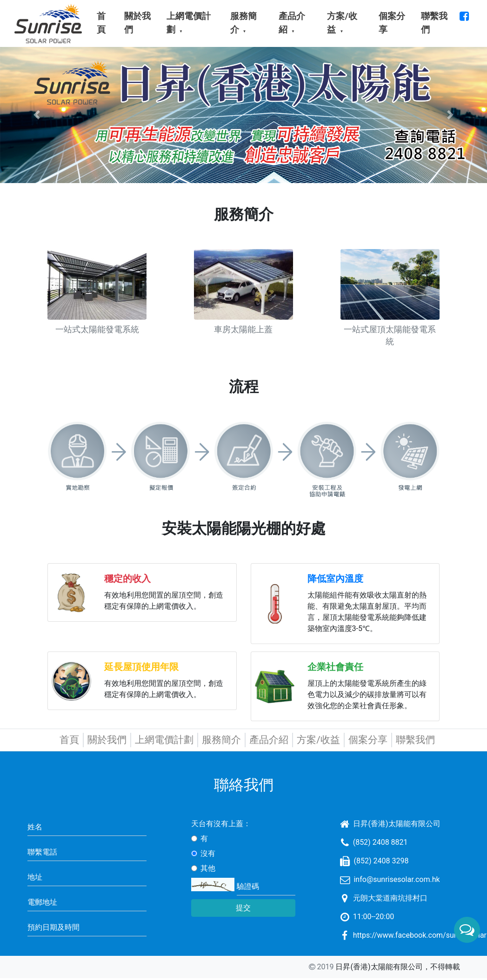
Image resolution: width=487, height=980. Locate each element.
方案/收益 (318, 740)
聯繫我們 (415, 740)
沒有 (208, 853)
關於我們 (107, 740)
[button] (37, 115)
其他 (208, 868)
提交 (243, 908)
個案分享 (368, 740)
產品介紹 (269, 740)
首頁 (69, 740)
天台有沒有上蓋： (221, 824)
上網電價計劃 (164, 740)
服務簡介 (221, 740)
